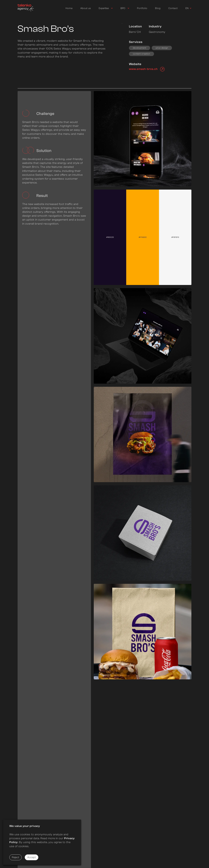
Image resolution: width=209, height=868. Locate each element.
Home (69, 8)
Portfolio (142, 8)
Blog (158, 8)
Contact (173, 8)
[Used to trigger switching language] (188, 8)
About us (86, 8)
